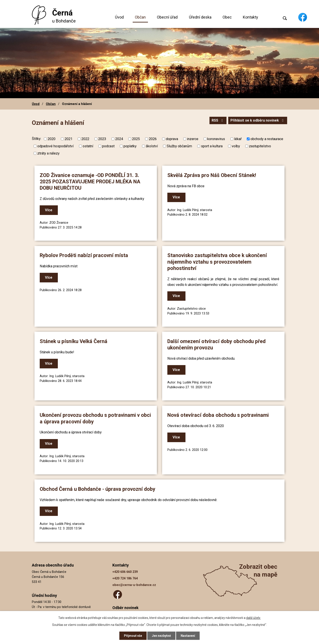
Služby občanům (179, 146)
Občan (140, 17)
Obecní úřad (167, 17)
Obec (227, 17)
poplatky (130, 146)
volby (236, 146)
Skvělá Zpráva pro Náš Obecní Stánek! (212, 175)
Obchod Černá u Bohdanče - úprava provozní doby (98, 489)
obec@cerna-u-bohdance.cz (134, 585)
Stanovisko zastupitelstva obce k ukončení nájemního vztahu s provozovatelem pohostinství (217, 262)
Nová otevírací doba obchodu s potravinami (218, 415)
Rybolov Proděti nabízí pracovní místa (84, 255)
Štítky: (37, 139)
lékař (238, 139)
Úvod (119, 17)
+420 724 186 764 (125, 578)
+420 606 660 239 (125, 572)
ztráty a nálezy (48, 153)
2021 (69, 139)
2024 (119, 139)
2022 (85, 139)
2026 (153, 139)
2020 (51, 139)
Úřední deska (200, 17)
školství (152, 146)
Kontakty (250, 17)
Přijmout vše (133, 636)
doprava (172, 139)
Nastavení (188, 636)
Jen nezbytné (161, 636)
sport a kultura (212, 146)
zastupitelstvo (260, 146)
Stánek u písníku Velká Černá (74, 341)
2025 (136, 139)
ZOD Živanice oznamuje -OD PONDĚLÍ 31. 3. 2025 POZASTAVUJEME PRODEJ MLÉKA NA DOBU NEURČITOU (90, 182)
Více (49, 210)
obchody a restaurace (267, 139)
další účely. (253, 618)
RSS (218, 120)
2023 (102, 139)
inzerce (193, 139)
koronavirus (216, 139)
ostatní (88, 146)
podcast (108, 146)
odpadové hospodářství (55, 146)
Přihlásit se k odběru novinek (258, 120)
